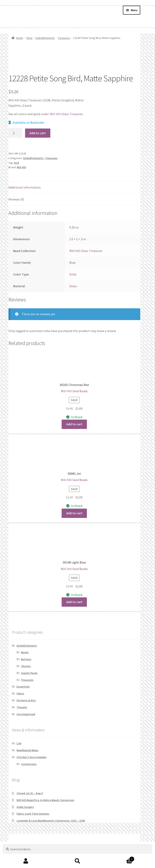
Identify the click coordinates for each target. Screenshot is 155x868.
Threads (22, 707)
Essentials (23, 687)
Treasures (64, 38)
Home (20, 38)
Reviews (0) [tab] (16, 199)
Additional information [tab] (25, 187)
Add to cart (38, 133)
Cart (119, 858)
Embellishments (45, 38)
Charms (26, 666)
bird (16, 163)
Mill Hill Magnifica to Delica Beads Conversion (45, 800)
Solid (73, 274)
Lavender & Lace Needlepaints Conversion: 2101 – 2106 (51, 821)
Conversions (29, 764)
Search (78, 861)
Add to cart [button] (74, 424)
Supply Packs (29, 673)
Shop (29, 38)
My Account (26, 861)
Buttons (26, 659)
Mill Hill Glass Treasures (66, 114)
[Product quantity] (15, 133)
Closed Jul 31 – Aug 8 (30, 793)
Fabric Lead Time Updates (33, 814)
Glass (73, 286)
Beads (25, 652)
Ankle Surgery (25, 807)
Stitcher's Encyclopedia (32, 757)
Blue (72, 263)
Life (19, 743)
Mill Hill (21, 167)
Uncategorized (26, 714)
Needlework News (27, 750)
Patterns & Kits (26, 700)
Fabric (20, 693)
